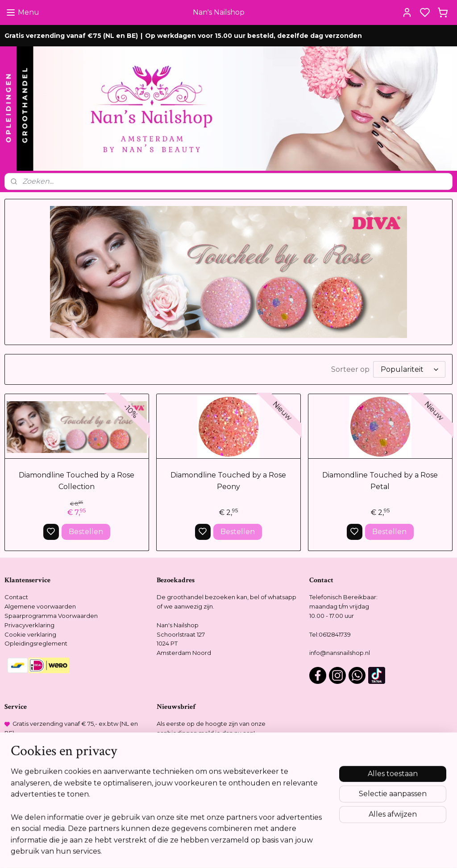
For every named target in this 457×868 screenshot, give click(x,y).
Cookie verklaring (30, 634)
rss (276, 852)
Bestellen (86, 532)
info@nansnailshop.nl (340, 653)
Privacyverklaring (29, 625)
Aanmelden (185, 755)
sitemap (260, 852)
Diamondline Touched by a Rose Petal (380, 481)
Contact (16, 597)
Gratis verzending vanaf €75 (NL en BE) (71, 36)
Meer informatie (183, 812)
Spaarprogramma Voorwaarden (51, 616)
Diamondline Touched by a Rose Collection (77, 481)
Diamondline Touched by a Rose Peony (228, 481)
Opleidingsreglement (36, 643)
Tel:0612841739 (330, 634)
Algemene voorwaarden (40, 606)
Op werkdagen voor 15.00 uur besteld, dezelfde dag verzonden (253, 36)
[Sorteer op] (409, 369)
